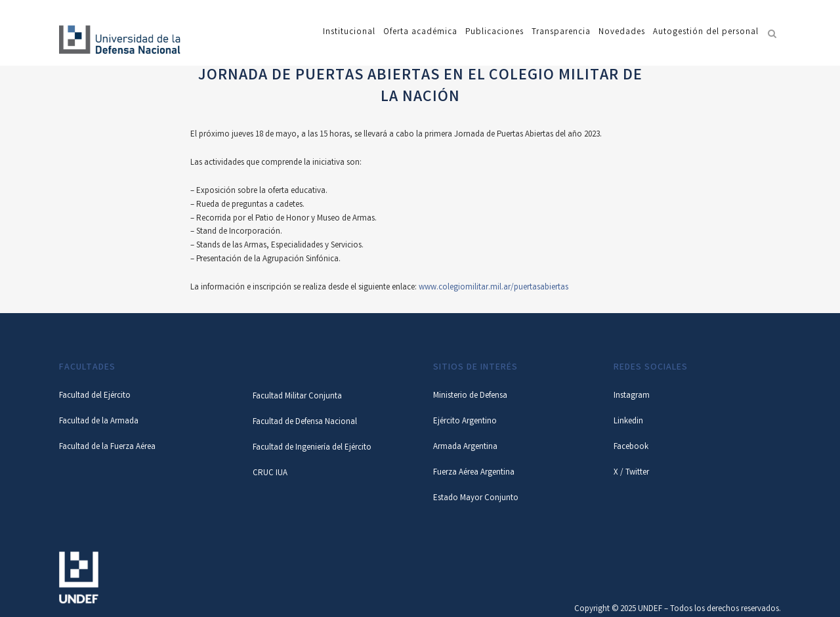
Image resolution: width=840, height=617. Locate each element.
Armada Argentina (465, 447)
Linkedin (628, 422)
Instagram (632, 396)
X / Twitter (631, 473)
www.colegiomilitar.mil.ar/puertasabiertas (493, 288)
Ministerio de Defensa (470, 396)
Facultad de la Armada (99, 422)
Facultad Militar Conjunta (297, 397)
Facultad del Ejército (95, 396)
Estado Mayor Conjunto (476, 499)
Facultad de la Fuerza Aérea (107, 447)
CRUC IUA (270, 474)
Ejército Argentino (465, 422)
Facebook (631, 447)
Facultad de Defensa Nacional (305, 422)
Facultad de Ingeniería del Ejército (312, 448)
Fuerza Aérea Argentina (474, 473)
